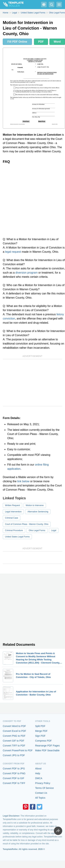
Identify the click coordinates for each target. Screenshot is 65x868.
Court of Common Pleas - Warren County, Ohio (27, 524)
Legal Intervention (13, 512)
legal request (13, 252)
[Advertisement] (32, 200)
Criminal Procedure (14, 530)
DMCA (39, 778)
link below (23, 481)
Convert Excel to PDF (14, 731)
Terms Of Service (44, 788)
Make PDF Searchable (47, 750)
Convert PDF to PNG (14, 773)
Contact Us (41, 793)
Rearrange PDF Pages (47, 746)
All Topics (40, 798)
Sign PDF (40, 736)
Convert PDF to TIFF (14, 783)
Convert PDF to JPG (14, 769)
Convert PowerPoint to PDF (18, 750)
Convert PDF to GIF (14, 778)
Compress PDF (44, 741)
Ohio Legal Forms (37, 530)
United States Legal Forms (17, 537)
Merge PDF (41, 731)
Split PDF (40, 726)
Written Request (12, 505)
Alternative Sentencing (38, 512)
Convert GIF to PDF (14, 741)
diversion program (27, 273)
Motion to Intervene (35, 505)
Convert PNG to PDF (14, 736)
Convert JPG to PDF (14, 755)
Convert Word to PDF (14, 726)
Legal (54, 530)
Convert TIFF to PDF (14, 746)
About (38, 769)
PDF (41, 42)
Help (38, 773)
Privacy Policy (43, 783)
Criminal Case (12, 518)
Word (57, 42)
